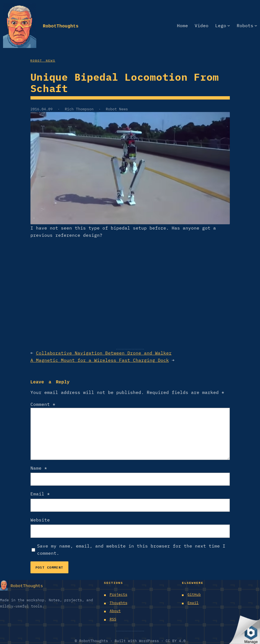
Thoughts (119, 603)
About (115, 611)
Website (40, 520)
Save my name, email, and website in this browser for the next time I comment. (131, 549)
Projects (119, 595)
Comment (43, 404)
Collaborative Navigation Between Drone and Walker (104, 353)
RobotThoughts (61, 25)
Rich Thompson (79, 109)
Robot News (43, 60)
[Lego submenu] (229, 26)
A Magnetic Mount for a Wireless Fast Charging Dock (100, 360)
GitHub (194, 595)
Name (39, 468)
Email (40, 494)
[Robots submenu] (256, 26)
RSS (113, 619)
